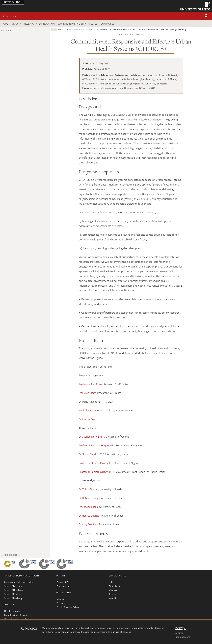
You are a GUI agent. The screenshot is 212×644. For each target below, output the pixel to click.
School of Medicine (13, 594)
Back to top (10, 555)
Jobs (111, 582)
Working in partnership (72, 24)
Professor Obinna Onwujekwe (96, 463)
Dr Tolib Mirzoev (88, 489)
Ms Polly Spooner (89, 410)
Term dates (114, 586)
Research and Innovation (40, 24)
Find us (113, 594)
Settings (179, 633)
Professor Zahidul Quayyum (95, 472)
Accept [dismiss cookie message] (180, 628)
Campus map (115, 590)
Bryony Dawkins (88, 524)
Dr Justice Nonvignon (92, 436)
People (93, 24)
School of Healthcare (14, 590)
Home (5, 24)
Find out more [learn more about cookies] (183, 637)
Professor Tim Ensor (91, 384)
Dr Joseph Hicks (88, 507)
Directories (9, 16)
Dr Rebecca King (88, 498)
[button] (207, 16)
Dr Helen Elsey (87, 393)
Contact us (107, 24)
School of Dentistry (13, 586)
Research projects (84, 30)
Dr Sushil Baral (87, 454)
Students (61, 603)
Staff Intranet (63, 586)
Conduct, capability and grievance (20, 619)
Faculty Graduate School (68, 607)
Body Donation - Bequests (16, 615)
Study (15, 24)
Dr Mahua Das (87, 419)
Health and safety (12, 611)
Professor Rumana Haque (94, 445)
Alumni (113, 598)
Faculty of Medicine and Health (18, 582)
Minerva (61, 599)
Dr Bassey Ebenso (89, 515)
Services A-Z (62, 582)
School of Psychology (14, 598)
